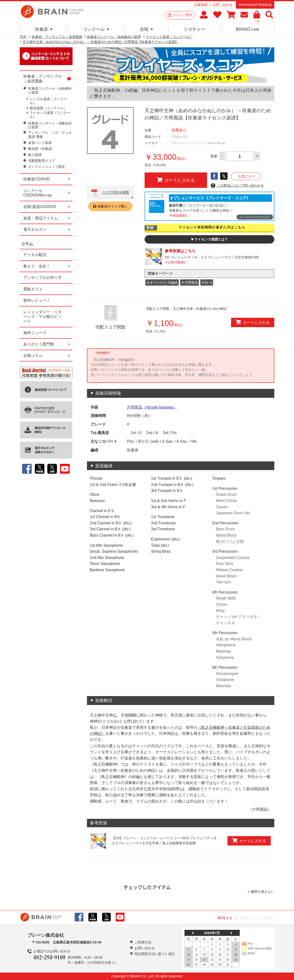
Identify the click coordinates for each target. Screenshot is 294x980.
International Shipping (255, 5)
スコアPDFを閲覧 (116, 192)
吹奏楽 (44, 29)
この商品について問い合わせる (237, 186)
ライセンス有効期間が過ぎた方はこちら (212, 227)
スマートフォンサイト (257, 918)
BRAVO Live (247, 29)
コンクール (96, 29)
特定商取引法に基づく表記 (155, 954)
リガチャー (194, 29)
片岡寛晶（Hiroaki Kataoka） (152, 407)
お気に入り (247, 176)
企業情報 (201, 5)
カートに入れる (176, 180)
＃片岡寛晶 (190, 282)
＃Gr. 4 (207, 282)
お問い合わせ (222, 5)
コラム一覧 (182, 15)
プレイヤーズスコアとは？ (255, 217)
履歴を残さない (263, 892)
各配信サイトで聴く (113, 206)
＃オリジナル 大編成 (162, 282)
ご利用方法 (143, 942)
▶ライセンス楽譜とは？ (209, 239)
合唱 (146, 29)
